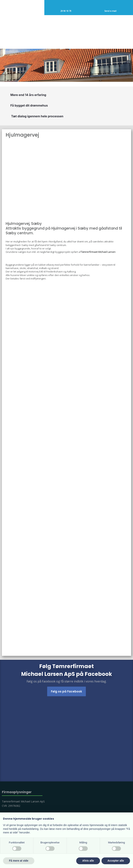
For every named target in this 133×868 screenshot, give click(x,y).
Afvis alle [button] (88, 861)
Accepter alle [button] (116, 861)
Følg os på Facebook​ (66, 691)
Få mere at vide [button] (19, 861)
